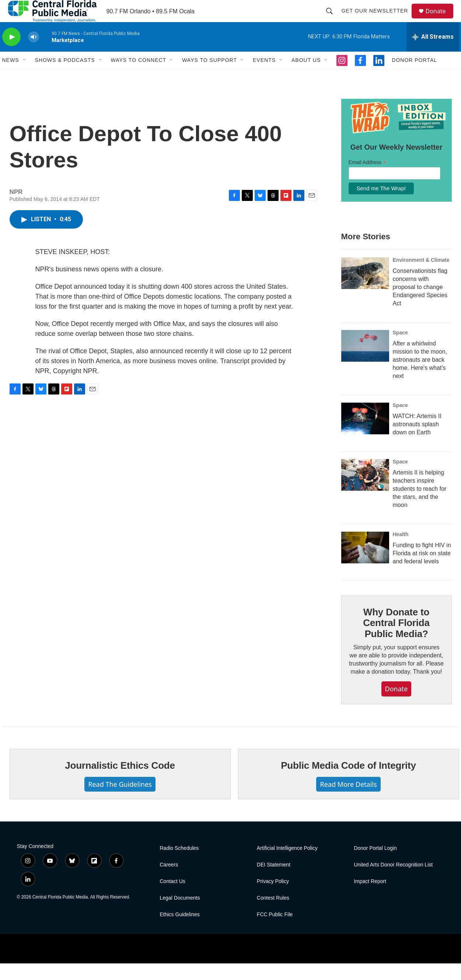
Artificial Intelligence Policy (287, 865)
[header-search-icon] (333, 19)
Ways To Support (209, 77)
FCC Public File (275, 931)
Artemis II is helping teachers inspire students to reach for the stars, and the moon (420, 505)
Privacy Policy (273, 898)
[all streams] (433, 53)
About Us (306, 77)
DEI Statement (274, 881)
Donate (440, 19)
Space (400, 349)
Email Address (367, 179)
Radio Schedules (179, 865)
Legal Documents (180, 915)
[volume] (34, 54)
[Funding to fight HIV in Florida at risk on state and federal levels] (365, 564)
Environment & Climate (421, 277)
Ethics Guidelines (180, 931)
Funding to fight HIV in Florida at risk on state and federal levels (422, 570)
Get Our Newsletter (378, 19)
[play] (11, 54)
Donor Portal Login (375, 865)
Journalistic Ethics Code (120, 782)
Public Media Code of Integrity (348, 782)
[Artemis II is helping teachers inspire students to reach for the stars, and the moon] (365, 491)
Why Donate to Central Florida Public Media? (396, 640)
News (11, 77)
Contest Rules (273, 915)
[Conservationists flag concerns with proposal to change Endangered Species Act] (365, 290)
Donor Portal (414, 77)
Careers (169, 881)
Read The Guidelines (120, 801)
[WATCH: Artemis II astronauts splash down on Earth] (365, 435)
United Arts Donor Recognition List (393, 881)
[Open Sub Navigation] (25, 77)
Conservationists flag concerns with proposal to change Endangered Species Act (420, 304)
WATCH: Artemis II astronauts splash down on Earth (417, 441)
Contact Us (173, 898)
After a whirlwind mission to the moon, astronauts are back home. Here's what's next (420, 376)
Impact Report (370, 898)
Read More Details (348, 801)
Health (401, 551)
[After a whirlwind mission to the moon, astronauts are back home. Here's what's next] (365, 362)
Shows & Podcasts (65, 77)
